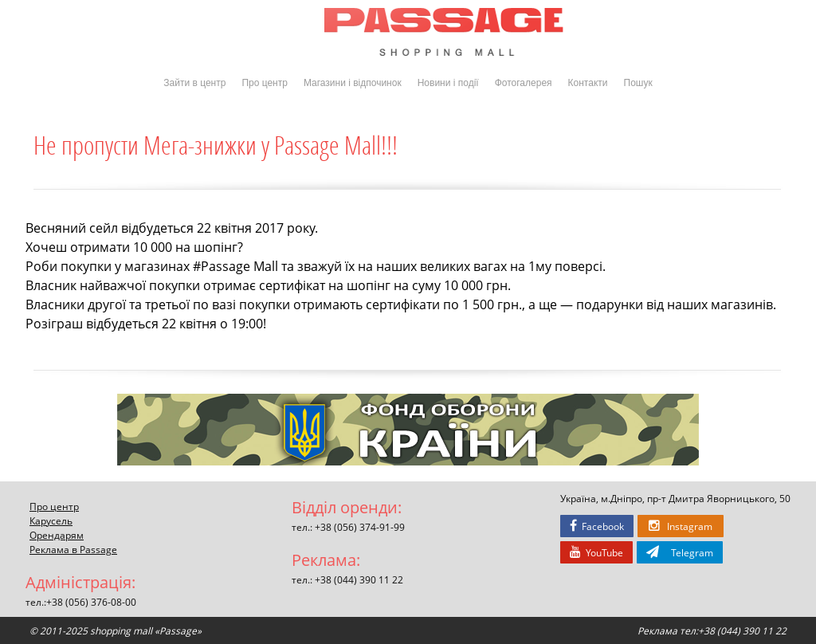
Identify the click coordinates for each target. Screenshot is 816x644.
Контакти (588, 83)
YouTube (596, 552)
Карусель (51, 520)
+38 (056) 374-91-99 (360, 527)
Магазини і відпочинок (353, 83)
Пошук (638, 83)
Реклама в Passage (73, 549)
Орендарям (57, 535)
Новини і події (448, 83)
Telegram (680, 552)
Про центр (265, 83)
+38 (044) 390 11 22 (359, 579)
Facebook (597, 526)
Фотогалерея (524, 83)
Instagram (681, 526)
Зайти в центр (194, 83)
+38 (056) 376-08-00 (91, 602)
